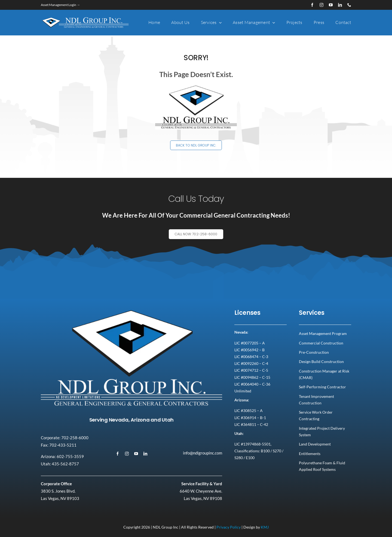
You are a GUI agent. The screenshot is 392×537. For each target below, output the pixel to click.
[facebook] (312, 5)
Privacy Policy (229, 527)
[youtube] (331, 5)
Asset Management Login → (60, 5)
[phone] (349, 5)
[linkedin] (340, 5)
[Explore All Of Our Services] (196, 239)
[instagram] (321, 5)
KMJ (265, 527)
